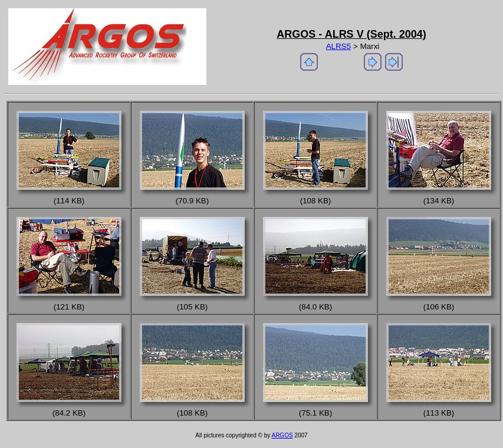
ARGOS (282, 435)
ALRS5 (338, 46)
